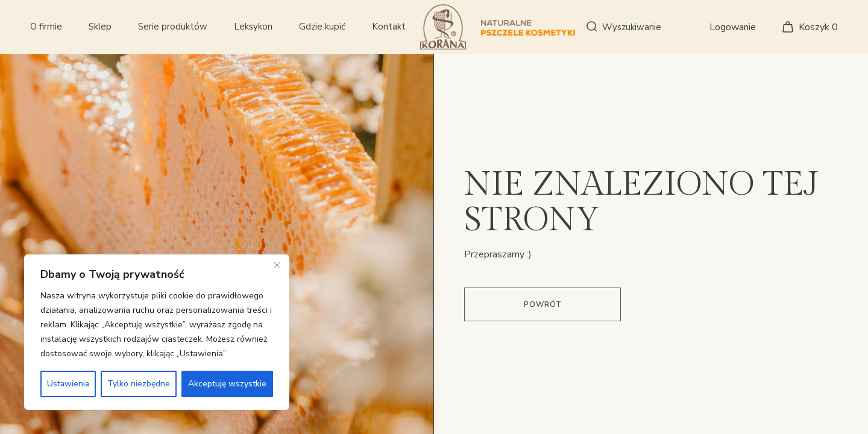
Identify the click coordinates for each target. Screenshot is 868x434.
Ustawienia (68, 384)
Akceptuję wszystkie (227, 384)
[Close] (277, 265)
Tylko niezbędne (139, 384)
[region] (157, 332)
